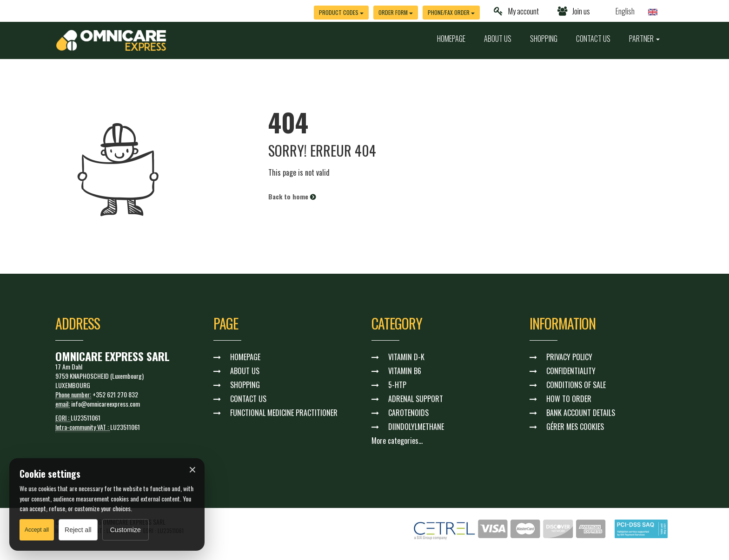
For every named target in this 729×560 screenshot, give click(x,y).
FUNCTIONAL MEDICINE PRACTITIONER (284, 413)
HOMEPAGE (451, 39)
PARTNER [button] (644, 39)
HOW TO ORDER (569, 399)
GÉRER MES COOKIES (575, 427)
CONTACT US (593, 39)
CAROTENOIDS (408, 413)
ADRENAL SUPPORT (416, 399)
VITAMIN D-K (406, 357)
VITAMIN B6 (405, 371)
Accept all (37, 530)
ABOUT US (498, 39)
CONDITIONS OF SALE (576, 385)
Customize (126, 530)
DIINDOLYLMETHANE (416, 427)
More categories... (397, 441)
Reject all (78, 530)
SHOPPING (544, 39)
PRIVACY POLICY (569, 357)
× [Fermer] (192, 470)
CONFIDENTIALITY (571, 371)
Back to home (292, 196)
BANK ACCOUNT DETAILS (581, 413)
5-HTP (397, 385)
